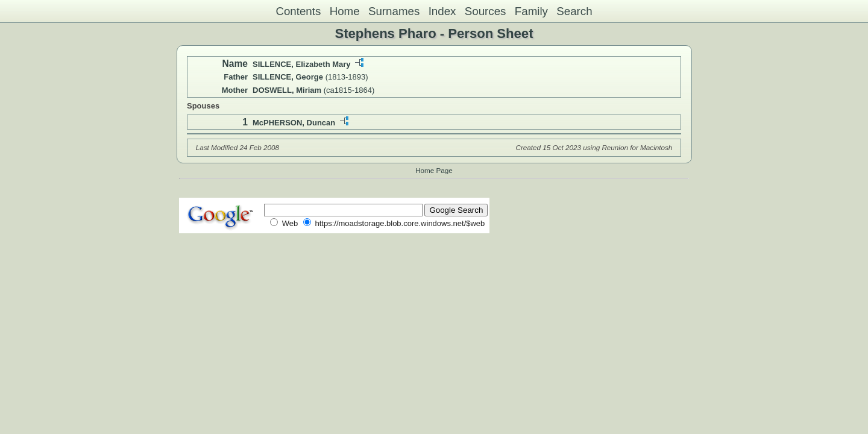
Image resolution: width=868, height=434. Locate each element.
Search (574, 11)
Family (531, 11)
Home (345, 11)
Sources (486, 11)
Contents (298, 11)
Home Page (434, 170)
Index (442, 11)
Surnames (394, 11)
